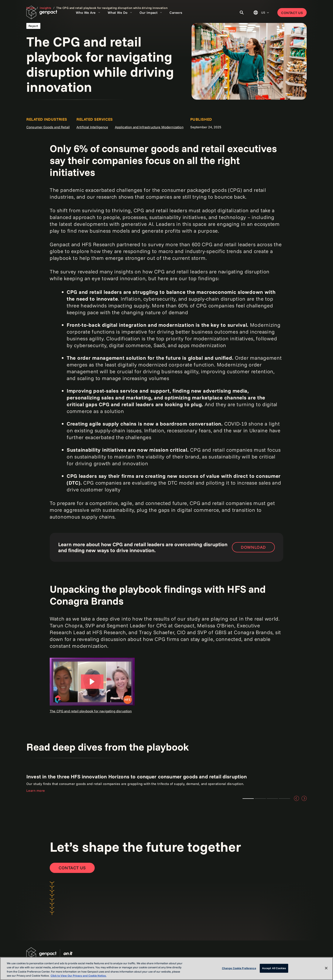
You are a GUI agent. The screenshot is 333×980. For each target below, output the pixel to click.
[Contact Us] (72, 868)
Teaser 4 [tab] (284, 799)
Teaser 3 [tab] (272, 799)
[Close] (326, 968)
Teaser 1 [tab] (248, 799)
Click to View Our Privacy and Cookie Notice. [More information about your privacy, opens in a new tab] (78, 976)
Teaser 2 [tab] (260, 799)
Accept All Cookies (274, 968)
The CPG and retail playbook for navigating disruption (91, 711)
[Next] (304, 798)
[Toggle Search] (242, 13)
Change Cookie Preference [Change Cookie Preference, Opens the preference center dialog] (239, 968)
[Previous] (296, 798)
